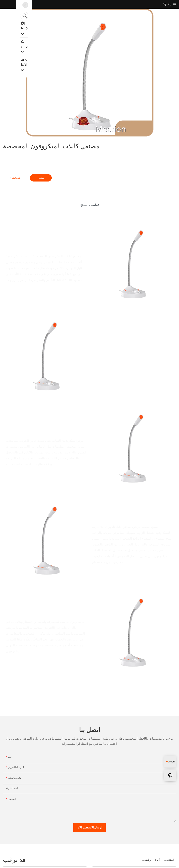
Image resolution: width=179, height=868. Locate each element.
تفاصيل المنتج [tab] (90, 205)
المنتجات (169, 860)
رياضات (147, 860)
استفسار (41, 178)
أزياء (158, 860)
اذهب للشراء (15, 178)
